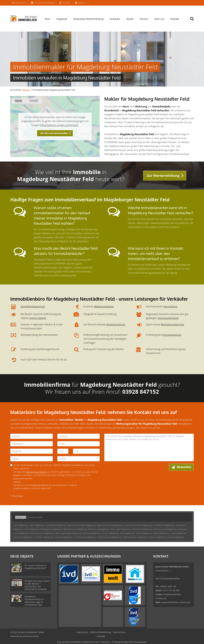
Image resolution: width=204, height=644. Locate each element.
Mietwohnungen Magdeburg (75, 529)
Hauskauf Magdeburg (63, 537)
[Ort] (86, 451)
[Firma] (79, 444)
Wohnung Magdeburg (92, 533)
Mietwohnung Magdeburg (99, 529)
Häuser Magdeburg (144, 533)
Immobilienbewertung (33, 306)
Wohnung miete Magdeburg (165, 529)
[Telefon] (32, 459)
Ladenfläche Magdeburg (56, 525)
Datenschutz (119, 632)
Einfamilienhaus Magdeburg (110, 537)
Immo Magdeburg (32, 529)
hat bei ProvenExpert (102, 642)
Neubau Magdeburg (157, 537)
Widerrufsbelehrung (101, 632)
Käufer (130, 19)
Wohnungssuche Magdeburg (42, 533)
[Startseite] (24, 19)
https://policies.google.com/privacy (59, 125)
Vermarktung (170, 306)
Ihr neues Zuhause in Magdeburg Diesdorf (36, 567)
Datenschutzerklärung (36, 472)
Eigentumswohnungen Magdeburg (81, 525)
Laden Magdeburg (37, 525)
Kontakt (175, 19)
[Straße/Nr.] (32, 451)
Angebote (62, 19)
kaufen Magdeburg (161, 533)
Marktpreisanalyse (104, 306)
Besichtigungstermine (172, 324)
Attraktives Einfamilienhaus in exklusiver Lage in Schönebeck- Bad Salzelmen (34, 602)
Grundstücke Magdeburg (164, 525)
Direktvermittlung (116, 324)
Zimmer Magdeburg (110, 533)
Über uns (159, 19)
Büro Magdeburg (21, 525)
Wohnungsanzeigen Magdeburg (68, 533)
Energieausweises (172, 335)
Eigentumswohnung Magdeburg (110, 525)
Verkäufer (115, 19)
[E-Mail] (79, 459)
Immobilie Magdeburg (23, 537)
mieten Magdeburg (178, 533)
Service (144, 19)
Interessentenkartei (168, 318)
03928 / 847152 (21, 3)
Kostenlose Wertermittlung (88, 19)
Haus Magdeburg (127, 533)
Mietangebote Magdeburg (51, 529)
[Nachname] (32, 444)
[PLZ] (63, 451)
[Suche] (193, 21)
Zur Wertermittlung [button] (163, 176)
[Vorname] (79, 436)
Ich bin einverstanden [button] (54, 133)
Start (47, 19)
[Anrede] (32, 436)
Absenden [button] (184, 467)
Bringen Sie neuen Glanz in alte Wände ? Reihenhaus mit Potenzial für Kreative (37, 585)
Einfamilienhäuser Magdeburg (135, 537)
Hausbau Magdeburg (176, 537)
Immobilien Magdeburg (43, 537)
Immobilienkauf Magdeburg (85, 537)
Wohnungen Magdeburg (121, 529)
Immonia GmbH (31, 636)
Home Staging (38, 318)
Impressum (82, 632)
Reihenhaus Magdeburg (142, 529)
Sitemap (26, 90)
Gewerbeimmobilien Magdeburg (138, 525)
